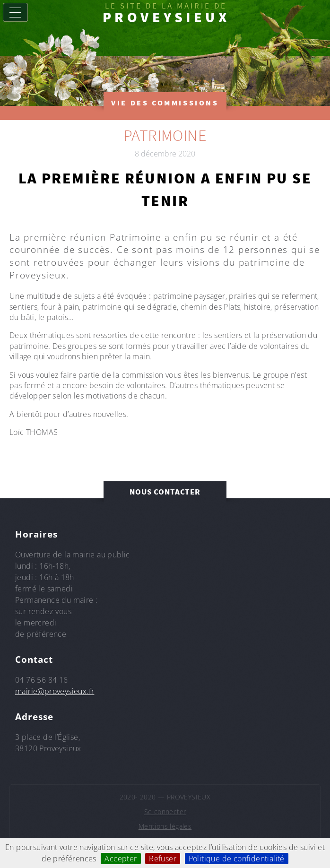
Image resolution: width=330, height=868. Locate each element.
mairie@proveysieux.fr (55, 691)
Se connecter (165, 812)
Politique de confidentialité (237, 859)
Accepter (121, 859)
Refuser (163, 859)
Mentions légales (165, 826)
